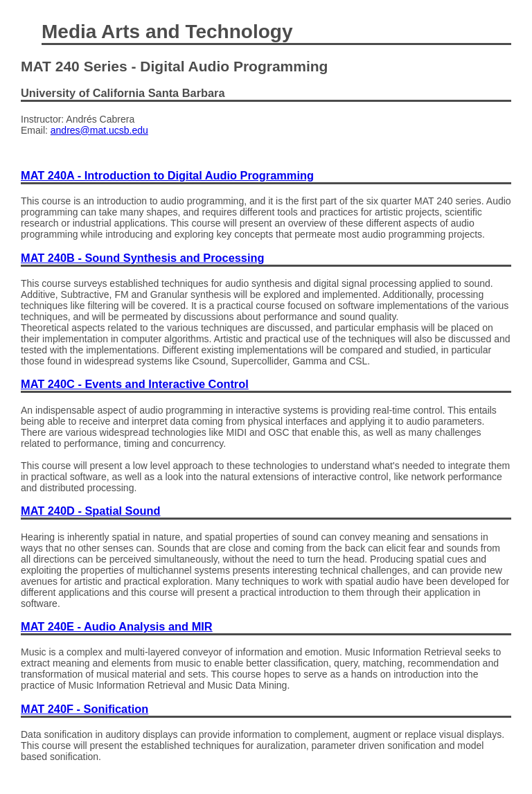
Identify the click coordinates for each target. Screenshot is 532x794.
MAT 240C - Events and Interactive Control (135, 384)
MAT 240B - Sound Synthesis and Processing (143, 258)
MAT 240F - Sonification (85, 709)
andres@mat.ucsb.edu (99, 130)
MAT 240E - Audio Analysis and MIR (117, 626)
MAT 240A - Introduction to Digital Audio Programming (167, 175)
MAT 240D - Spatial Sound (90, 511)
